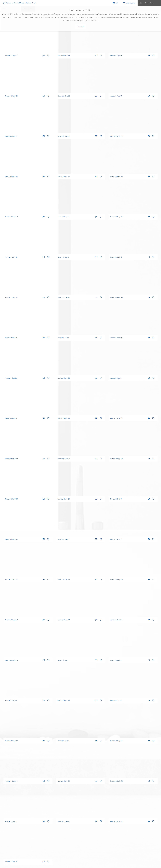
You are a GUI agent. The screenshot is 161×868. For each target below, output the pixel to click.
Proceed (80, 26)
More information (92, 20)
